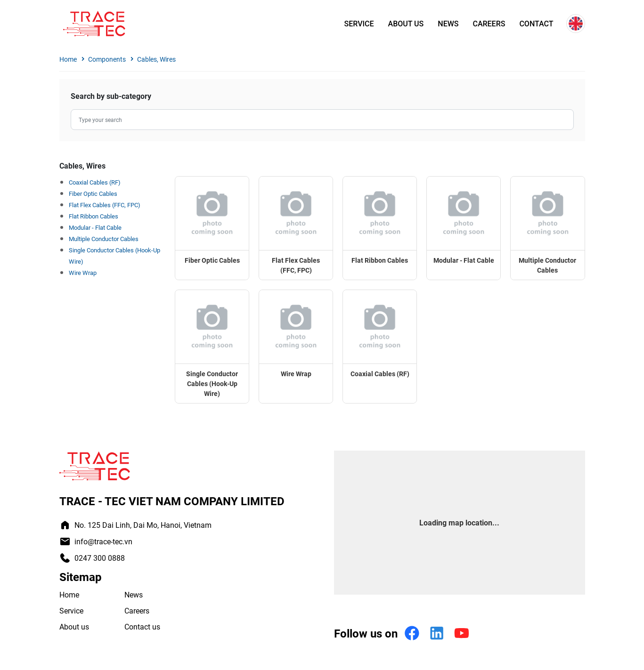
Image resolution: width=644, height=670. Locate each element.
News (448, 24)
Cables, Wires (156, 59)
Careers (489, 24)
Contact (536, 24)
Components (107, 59)
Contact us (142, 626)
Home (68, 59)
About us (406, 24)
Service (359, 24)
